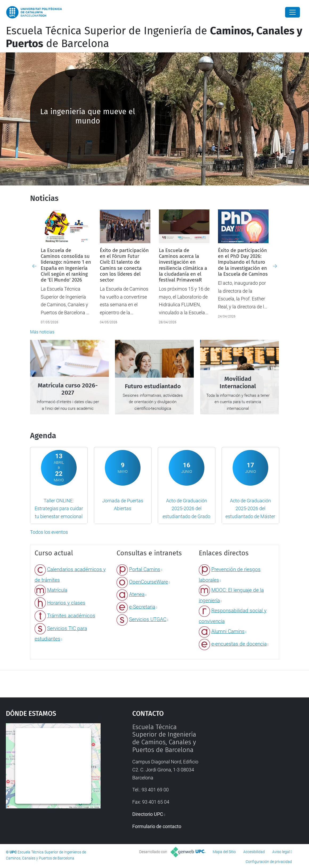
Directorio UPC (148, 814)
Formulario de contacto (157, 826)
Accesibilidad (254, 852)
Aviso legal (281, 852)
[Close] (292, 12)
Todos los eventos (49, 532)
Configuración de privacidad (269, 862)
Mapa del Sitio (224, 852)
